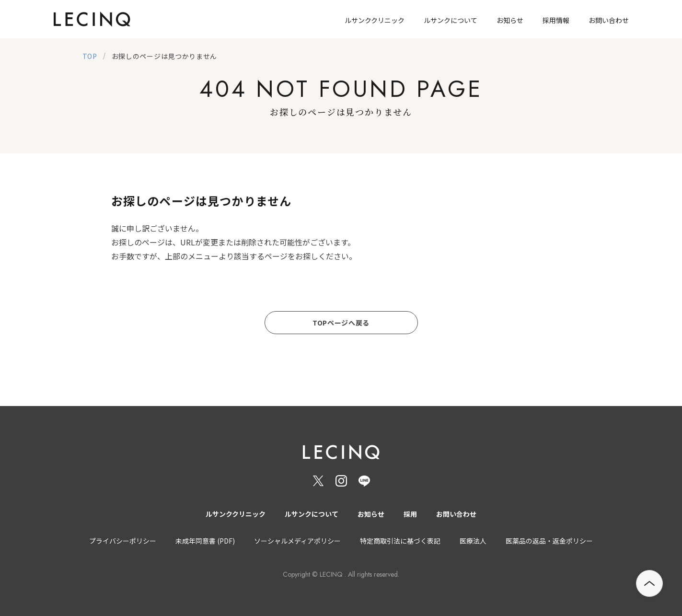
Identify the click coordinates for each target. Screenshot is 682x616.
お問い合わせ (456, 514)
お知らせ (371, 514)
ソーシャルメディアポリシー (297, 541)
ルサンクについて (312, 514)
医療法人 (473, 541)
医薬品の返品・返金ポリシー (549, 541)
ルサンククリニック (236, 514)
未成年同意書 (205, 541)
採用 (410, 514)
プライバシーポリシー (123, 541)
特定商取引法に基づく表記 (400, 541)
